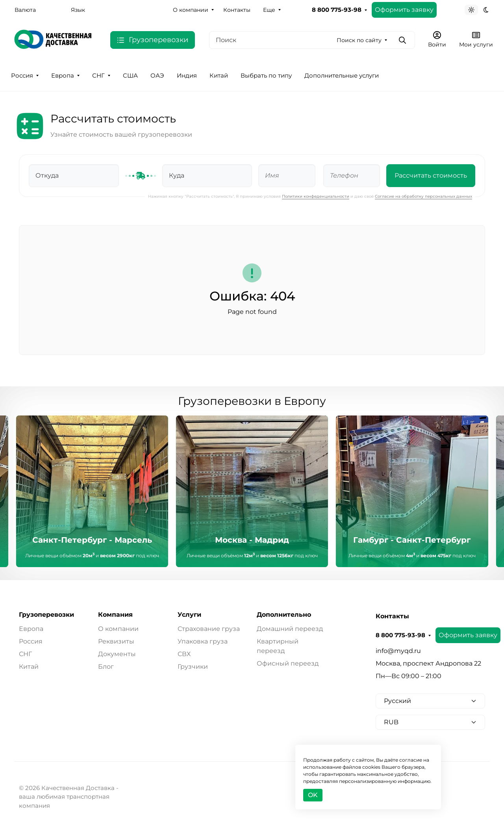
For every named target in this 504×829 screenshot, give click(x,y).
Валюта (25, 10)
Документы (117, 654)
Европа (63, 76)
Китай (219, 76)
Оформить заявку (404, 10)
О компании (191, 10)
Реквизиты (116, 641)
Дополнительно (284, 615)
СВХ (184, 654)
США (130, 76)
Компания (115, 615)
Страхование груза (209, 629)
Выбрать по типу (266, 76)
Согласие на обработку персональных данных (423, 196)
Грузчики (193, 667)
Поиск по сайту (359, 40)
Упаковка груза (203, 641)
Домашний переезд (290, 629)
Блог (106, 667)
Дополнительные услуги (342, 76)
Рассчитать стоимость (431, 175)
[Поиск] (312, 40)
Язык (78, 10)
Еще (269, 10)
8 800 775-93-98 (337, 10)
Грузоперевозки (46, 615)
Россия (22, 76)
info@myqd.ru (398, 651)
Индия (187, 76)
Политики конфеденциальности (316, 196)
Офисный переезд (288, 663)
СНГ (98, 76)
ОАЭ (157, 76)
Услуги (189, 615)
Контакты (237, 10)
